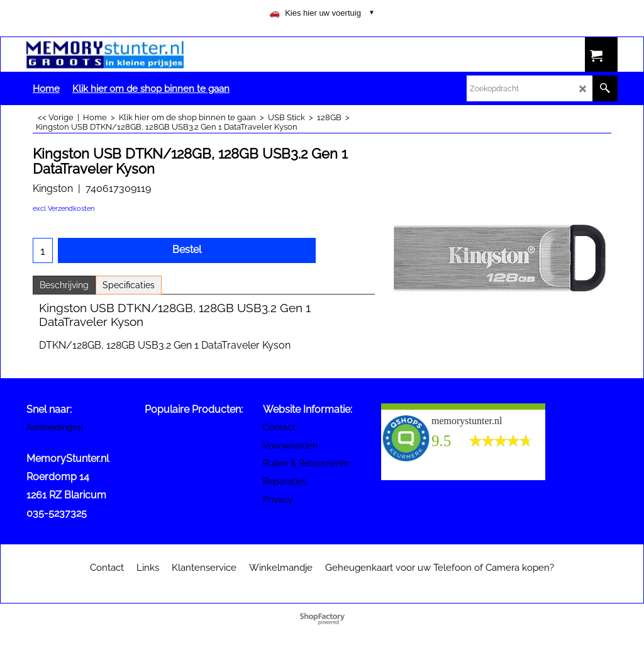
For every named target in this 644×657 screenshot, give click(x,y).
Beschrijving (64, 285)
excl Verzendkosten (64, 209)
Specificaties (129, 285)
